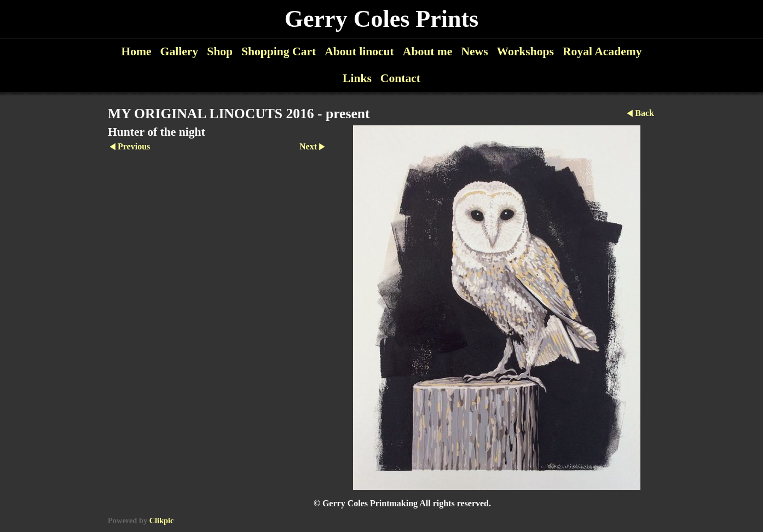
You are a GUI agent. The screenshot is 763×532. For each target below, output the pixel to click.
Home (136, 51)
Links (357, 78)
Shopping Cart (279, 51)
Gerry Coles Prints (381, 19)
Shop (220, 51)
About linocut (359, 51)
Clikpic (162, 521)
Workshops (525, 51)
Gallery (180, 51)
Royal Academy (602, 51)
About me (428, 51)
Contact (400, 78)
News (474, 51)
